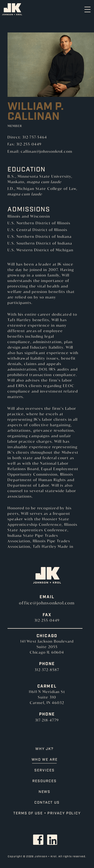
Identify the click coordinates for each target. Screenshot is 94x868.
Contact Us (47, 803)
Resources (44, 781)
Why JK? (44, 749)
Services (44, 770)
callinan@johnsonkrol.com (47, 151)
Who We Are (45, 760)
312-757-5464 (35, 137)
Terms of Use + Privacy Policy (47, 813)
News (45, 792)
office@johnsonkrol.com (47, 603)
